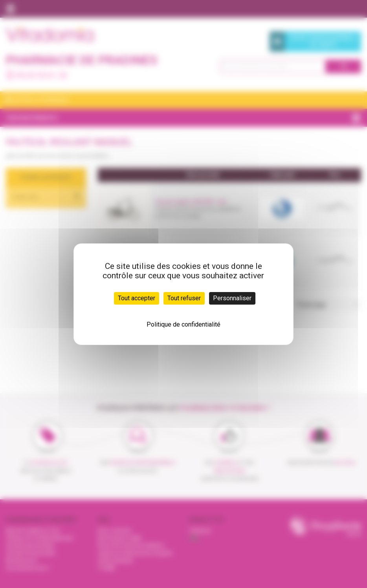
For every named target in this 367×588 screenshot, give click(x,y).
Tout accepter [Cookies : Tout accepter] (137, 298)
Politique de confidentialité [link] (183, 324)
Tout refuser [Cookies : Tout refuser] (184, 298)
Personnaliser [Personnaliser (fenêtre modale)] (232, 298)
